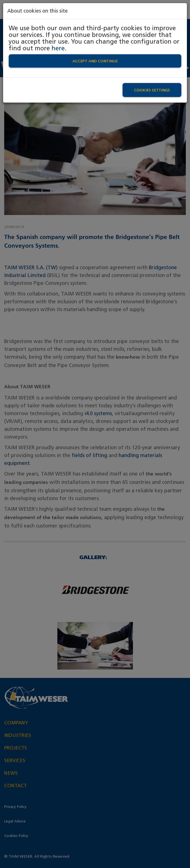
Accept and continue (95, 61)
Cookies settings (152, 90)
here (58, 48)
